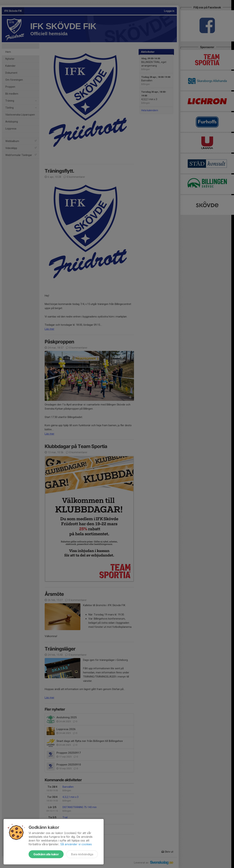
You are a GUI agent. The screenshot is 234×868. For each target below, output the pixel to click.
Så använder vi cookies (76, 844)
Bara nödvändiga (82, 854)
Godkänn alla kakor (46, 854)
